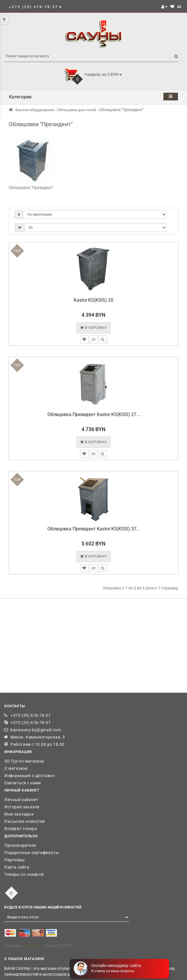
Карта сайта (17, 867)
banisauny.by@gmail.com (36, 730)
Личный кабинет (21, 800)
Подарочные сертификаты (32, 853)
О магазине (16, 768)
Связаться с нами (23, 783)
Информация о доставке (29, 776)
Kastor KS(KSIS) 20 (93, 300)
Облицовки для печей (77, 110)
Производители (20, 845)
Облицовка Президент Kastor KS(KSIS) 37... (94, 529)
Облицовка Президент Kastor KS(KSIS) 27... (94, 414)
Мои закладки (19, 814)
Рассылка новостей (24, 821)
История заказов (22, 807)
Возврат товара (21, 829)
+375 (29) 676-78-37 (30, 715)
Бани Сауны (33, 946)
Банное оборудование (35, 110)
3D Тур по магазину (24, 761)
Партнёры (15, 860)
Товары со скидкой (24, 874)
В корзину (94, 328)
